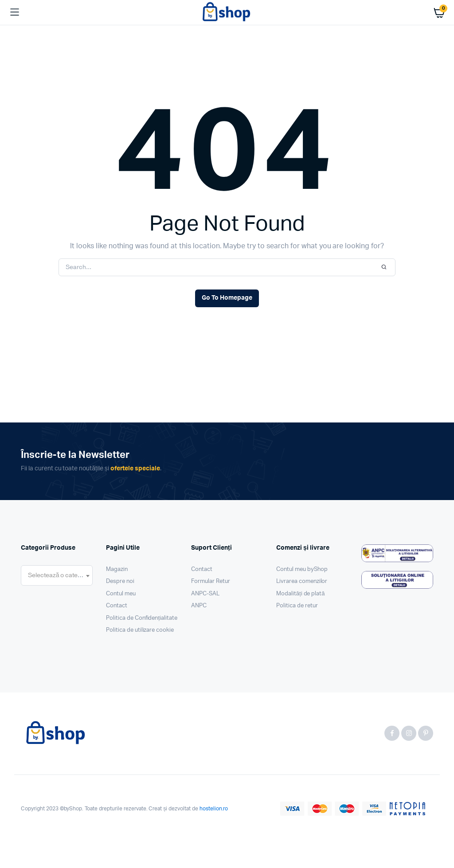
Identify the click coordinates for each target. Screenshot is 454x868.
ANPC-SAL (205, 594)
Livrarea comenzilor (302, 581)
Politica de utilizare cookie (140, 630)
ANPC (199, 606)
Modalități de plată (301, 594)
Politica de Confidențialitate (142, 618)
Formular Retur (211, 581)
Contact (117, 606)
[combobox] (57, 575)
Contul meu (121, 594)
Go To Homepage (227, 298)
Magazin (117, 569)
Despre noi (120, 581)
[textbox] (57, 575)
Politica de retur (297, 606)
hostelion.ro (214, 809)
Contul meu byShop (302, 569)
